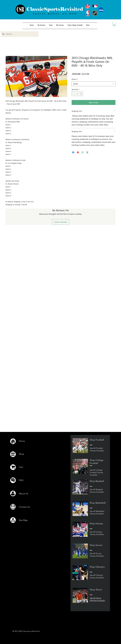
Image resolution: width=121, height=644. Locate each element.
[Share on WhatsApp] (83, 152)
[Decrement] (74, 94)
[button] (114, 24)
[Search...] (20, 34)
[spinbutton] (77, 94)
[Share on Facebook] (73, 152)
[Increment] (81, 94)
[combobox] (94, 84)
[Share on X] (87, 152)
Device (75, 79)
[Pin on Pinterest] (78, 152)
